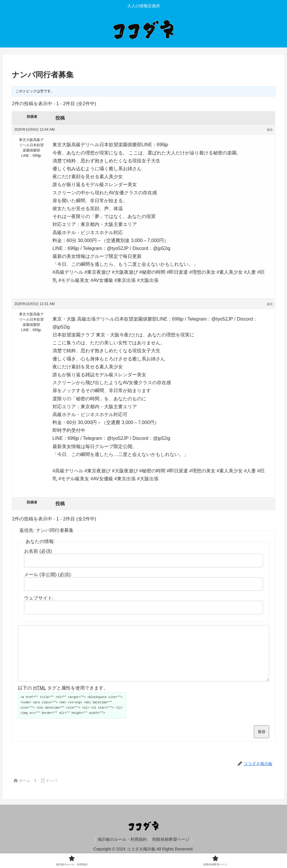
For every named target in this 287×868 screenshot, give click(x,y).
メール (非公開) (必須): (48, 575)
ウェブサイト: (39, 598)
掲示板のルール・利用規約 (122, 850)
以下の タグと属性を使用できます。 (63, 698)
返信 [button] (270, 130)
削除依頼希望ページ (171, 850)
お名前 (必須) (38, 551)
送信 (261, 742)
